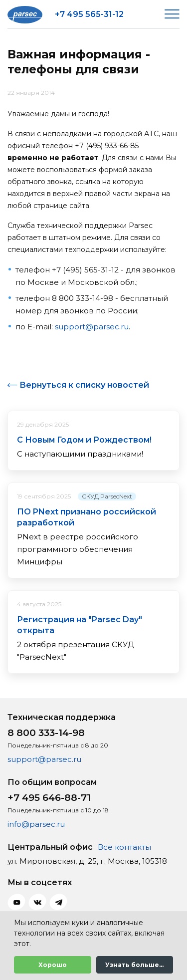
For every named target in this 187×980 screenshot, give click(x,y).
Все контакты (124, 847)
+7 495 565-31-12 (89, 14)
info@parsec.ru (36, 824)
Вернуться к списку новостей (84, 385)
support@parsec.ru (92, 327)
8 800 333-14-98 (46, 733)
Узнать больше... (134, 965)
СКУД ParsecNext (107, 496)
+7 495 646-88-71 (49, 798)
